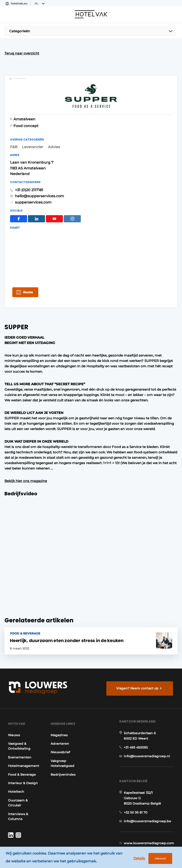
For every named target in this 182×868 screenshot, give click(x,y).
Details (138, 859)
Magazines (60, 715)
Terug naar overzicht (22, 53)
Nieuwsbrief (61, 732)
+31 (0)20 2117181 (29, 182)
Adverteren (60, 724)
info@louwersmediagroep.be (148, 806)
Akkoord (159, 859)
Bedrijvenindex (64, 755)
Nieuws (13, 715)
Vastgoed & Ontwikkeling (19, 726)
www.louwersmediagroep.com (150, 829)
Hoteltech (15, 772)
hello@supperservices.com (40, 188)
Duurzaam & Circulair (17, 783)
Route (28, 267)
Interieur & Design (22, 763)
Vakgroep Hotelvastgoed (63, 743)
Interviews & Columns (17, 796)
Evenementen (19, 737)
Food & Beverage (21, 755)
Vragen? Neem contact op (138, 665)
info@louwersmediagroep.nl (148, 738)
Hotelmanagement (23, 746)
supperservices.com (33, 194)
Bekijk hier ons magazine (26, 458)
